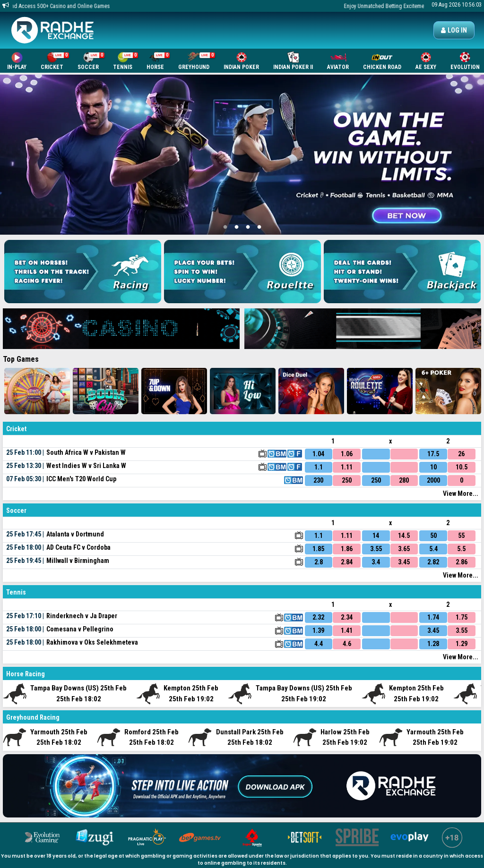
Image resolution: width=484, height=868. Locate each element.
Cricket (55, 61)
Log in (454, 30)
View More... (461, 494)
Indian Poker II (293, 61)
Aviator (338, 61)
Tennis (125, 61)
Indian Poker (241, 61)
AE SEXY (426, 61)
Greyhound (197, 61)
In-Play (17, 61)
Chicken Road (382, 61)
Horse (158, 61)
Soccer (91, 61)
